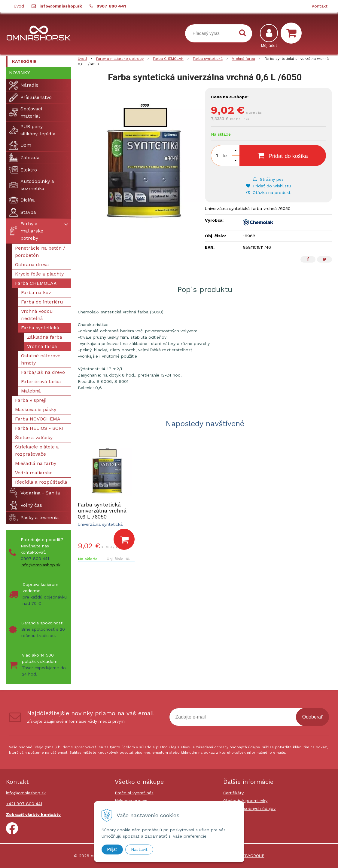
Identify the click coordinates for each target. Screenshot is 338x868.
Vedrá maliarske (34, 473)
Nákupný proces (131, 801)
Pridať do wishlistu (268, 186)
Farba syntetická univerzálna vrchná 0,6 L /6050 (102, 511)
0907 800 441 (111, 6)
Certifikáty (233, 793)
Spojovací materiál (26, 112)
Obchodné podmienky (245, 801)
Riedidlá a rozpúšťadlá (41, 482)
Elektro (23, 170)
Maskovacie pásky (36, 409)
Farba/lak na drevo (43, 372)
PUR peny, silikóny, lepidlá (32, 130)
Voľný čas (26, 505)
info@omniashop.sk (61, 6)
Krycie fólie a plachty (39, 274)
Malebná (31, 391)
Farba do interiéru (42, 302)
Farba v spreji (31, 400)
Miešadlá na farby (36, 463)
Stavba (23, 212)
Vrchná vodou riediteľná (37, 315)
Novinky (20, 73)
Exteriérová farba (41, 382)
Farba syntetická (40, 328)
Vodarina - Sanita (35, 493)
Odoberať (312, 717)
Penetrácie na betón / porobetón (40, 252)
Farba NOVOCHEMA (38, 419)
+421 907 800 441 (24, 804)
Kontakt (320, 6)
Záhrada (24, 158)
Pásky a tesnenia (34, 518)
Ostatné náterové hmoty (41, 359)
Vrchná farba (42, 346)
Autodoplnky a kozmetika (32, 185)
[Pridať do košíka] (124, 539)
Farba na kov (36, 292)
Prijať (112, 849)
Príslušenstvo (30, 97)
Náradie (24, 85)
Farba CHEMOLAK (36, 283)
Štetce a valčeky (34, 437)
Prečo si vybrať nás (134, 793)
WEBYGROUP (251, 856)
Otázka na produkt (268, 192)
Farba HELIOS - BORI (39, 428)
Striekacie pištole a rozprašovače (37, 450)
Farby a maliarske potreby (26, 231)
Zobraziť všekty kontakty (33, 814)
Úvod (19, 6)
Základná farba (45, 337)
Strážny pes (268, 179)
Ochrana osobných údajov (249, 808)
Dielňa (22, 200)
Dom (20, 145)
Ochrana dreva (32, 265)
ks (225, 156)
